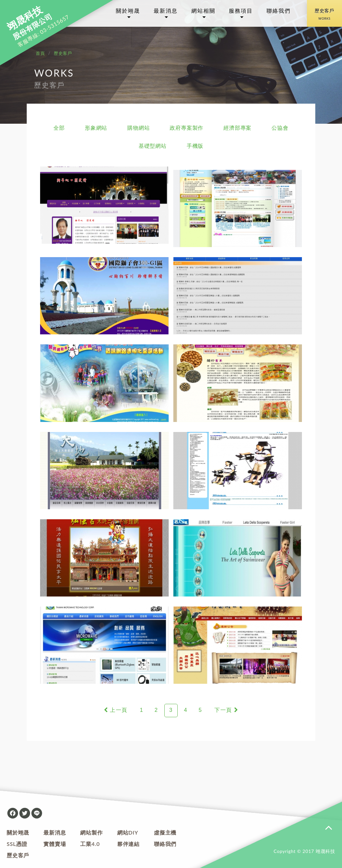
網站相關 (203, 11)
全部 (59, 128)
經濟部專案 (237, 128)
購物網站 (138, 128)
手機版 (195, 146)
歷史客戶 (324, 15)
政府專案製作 (187, 128)
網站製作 (91, 832)
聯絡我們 (279, 11)
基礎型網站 (153, 146)
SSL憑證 (17, 844)
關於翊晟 (128, 11)
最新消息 (166, 11)
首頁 (40, 53)
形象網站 (96, 128)
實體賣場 (55, 844)
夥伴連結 (128, 844)
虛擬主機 (165, 832)
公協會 (280, 128)
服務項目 (241, 11)
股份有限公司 (30, 23)
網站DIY (128, 832)
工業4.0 (90, 844)
